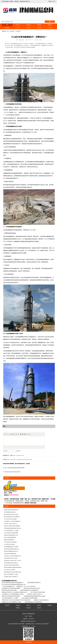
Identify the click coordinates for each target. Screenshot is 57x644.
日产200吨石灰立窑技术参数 (10, 519)
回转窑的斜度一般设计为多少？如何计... (13, 561)
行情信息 (28, 28)
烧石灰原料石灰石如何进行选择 (11, 514)
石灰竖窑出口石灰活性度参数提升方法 (13, 556)
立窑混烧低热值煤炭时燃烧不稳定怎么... (13, 528)
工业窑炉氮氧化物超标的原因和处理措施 (15, 468)
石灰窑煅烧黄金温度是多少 (10, 512)
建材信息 (7, 28)
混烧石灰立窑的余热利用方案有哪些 (12, 526)
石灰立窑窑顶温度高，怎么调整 (11, 531)
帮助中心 (29, 605)
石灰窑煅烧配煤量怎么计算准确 (11, 547)
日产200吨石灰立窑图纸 (9, 544)
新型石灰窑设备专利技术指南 (9, 590)
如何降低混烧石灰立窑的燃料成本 (33, 602)
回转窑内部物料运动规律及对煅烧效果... (13, 567)
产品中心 (18, 25)
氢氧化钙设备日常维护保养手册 (13, 472)
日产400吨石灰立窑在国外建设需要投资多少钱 (13, 584)
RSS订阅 (39, 608)
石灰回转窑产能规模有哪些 (10, 554)
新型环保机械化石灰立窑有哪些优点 (12, 517)
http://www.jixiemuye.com (18, 455)
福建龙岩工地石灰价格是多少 (41, 600)
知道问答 (39, 28)
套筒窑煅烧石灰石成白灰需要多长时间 (13, 572)
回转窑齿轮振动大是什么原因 (11, 558)
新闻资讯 (39, 25)
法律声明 (39, 605)
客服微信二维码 (52, 1)
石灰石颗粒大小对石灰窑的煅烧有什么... (13, 521)
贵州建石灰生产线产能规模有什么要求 (11, 602)
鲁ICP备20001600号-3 (31, 621)
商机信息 (28, 25)
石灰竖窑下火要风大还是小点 (11, 524)
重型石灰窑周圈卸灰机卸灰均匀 (11, 551)
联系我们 (18, 608)
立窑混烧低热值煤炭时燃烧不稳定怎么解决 (35, 596)
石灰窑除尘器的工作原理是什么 (11, 577)
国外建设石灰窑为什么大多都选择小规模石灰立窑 (14, 592)
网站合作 (29, 608)
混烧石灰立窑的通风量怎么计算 (11, 535)
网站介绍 (8, 605)
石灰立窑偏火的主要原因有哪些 (11, 533)
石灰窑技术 (18, 31)
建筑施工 (50, 25)
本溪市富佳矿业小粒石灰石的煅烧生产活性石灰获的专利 (16, 600)
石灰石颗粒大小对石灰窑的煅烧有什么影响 (13, 594)
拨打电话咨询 (29, 642)
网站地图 (49, 605)
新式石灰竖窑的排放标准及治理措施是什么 (13, 583)
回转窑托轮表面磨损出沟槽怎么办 (12, 549)
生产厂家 (18, 28)
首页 (7, 25)
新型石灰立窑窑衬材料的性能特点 (12, 565)
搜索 (50, 22)
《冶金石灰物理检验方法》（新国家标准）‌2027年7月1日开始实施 (18, 586)
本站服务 (18, 605)
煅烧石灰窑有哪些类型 (9, 540)
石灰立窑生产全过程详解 (10, 570)
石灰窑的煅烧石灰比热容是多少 (11, 563)
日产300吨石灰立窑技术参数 (10, 542)
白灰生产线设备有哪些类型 (10, 537)
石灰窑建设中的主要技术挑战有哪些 (11, 588)
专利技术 (50, 28)
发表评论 (18, 451)
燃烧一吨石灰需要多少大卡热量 (11, 574)
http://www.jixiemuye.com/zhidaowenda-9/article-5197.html (20, 460)
